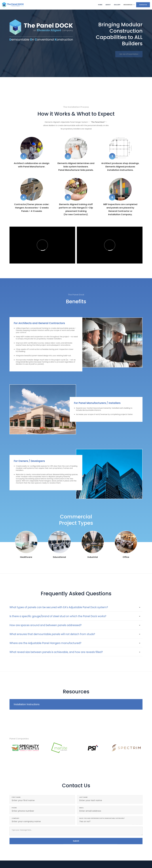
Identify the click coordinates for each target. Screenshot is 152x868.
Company (16, 819)
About (108, 5)
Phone (14, 809)
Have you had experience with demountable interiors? (102, 819)
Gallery (117, 5)
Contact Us (143, 5)
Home (100, 5)
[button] (129, 5)
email (81, 809)
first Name (16, 798)
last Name (83, 798)
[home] (13, 5)
